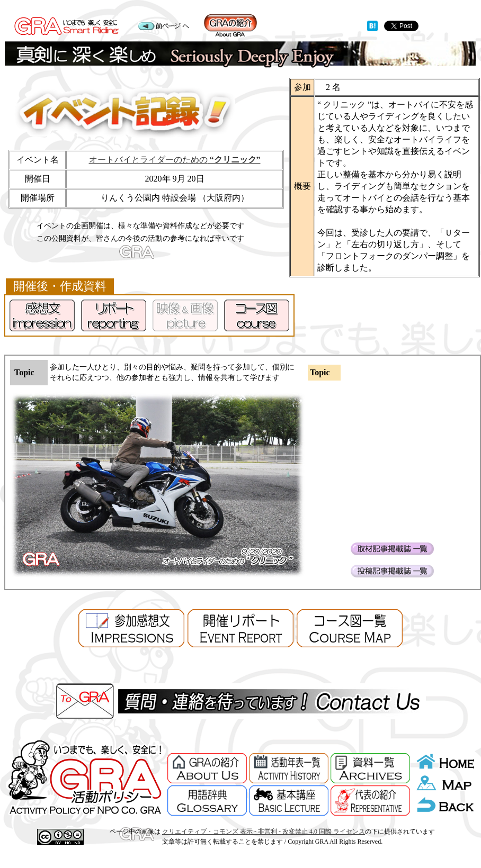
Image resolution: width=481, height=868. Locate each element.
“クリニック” (234, 160)
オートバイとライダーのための (148, 160)
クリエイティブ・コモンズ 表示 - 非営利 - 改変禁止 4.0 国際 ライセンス (264, 831)
